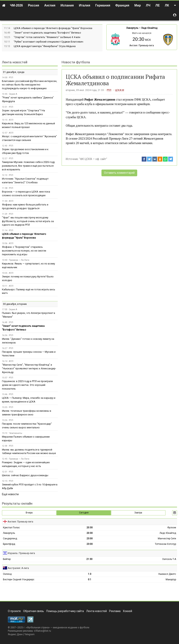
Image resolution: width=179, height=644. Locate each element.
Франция (122, 5)
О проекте (14, 611)
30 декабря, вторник (15, 304)
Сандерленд (10, 539)
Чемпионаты (16, 433)
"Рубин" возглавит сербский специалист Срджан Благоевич (48, 42)
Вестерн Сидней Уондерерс (19, 580)
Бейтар (7, 559)
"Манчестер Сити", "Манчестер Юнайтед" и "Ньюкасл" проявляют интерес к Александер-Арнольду (29, 368)
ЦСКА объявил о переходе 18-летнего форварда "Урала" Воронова (53, 28)
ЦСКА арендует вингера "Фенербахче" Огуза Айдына (45, 46)
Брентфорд (9, 544)
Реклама (115, 611)
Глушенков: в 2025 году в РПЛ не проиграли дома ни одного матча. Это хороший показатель (27, 385)
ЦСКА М (120, 90)
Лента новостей (15, 62)
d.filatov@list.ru (43, 631)
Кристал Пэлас (11, 528)
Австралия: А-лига (18, 568)
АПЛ (11, 120)
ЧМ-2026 (16, 5)
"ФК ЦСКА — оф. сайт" (93, 159)
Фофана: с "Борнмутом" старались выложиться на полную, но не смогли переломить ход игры (24, 251)
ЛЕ (158, 5)
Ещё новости (10, 494)
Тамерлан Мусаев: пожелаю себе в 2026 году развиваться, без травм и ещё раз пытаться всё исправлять (28, 166)
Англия (50, 5)
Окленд (7, 574)
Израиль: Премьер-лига (21, 553)
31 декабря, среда (14, 72)
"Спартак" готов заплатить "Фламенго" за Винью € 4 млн (47, 37)
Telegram (29, 634)
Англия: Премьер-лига (142, 45)
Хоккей (127, 611)
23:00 (90, 539)
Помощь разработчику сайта (65, 611)
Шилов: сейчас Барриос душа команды (25, 475)
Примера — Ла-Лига (19, 260)
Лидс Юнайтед (149, 28)
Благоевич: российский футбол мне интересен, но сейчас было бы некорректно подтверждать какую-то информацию (30, 85)
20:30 (90, 528)
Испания (67, 5)
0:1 (90, 580)
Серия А (13, 94)
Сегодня (84, 513)
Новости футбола (76, 62)
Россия (34, 5)
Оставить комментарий (119, 173)
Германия (103, 5)
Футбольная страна (38, 628)
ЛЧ (148, 5)
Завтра (138, 513)
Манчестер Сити (167, 539)
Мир (138, 5)
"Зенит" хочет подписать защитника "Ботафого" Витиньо (47, 33)
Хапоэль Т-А (169, 559)
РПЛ (109, 90)
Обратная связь (34, 611)
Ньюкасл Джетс (167, 574)
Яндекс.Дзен (15, 634)
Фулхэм (172, 528)
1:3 (90, 574)
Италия (85, 5)
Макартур (171, 580)
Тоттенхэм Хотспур (165, 544)
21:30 (89, 559)
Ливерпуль (132, 28)
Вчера (29, 513)
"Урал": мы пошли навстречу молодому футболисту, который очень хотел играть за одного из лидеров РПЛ (28, 221)
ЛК (167, 5)
